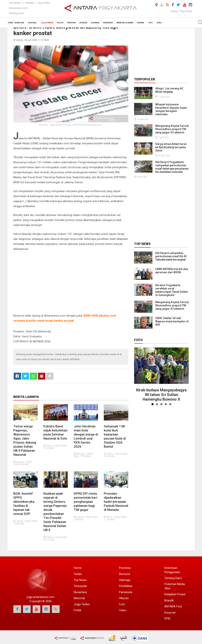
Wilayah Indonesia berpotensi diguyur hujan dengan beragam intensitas (171, 109)
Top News (15, 3)
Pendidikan (126, 586)
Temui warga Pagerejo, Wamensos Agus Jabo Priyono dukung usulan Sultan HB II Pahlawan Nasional (25, 440)
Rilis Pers (44, 3)
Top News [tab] (142, 244)
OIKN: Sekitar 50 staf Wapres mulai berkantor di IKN (172, 321)
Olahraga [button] (95, 23)
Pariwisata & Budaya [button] (125, 23)
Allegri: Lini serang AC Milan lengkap (169, 90)
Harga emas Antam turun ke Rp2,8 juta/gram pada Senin (171, 147)
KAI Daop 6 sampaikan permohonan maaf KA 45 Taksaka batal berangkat (171, 256)
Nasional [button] (32, 23)
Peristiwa (125, 568)
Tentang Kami (16, 13)
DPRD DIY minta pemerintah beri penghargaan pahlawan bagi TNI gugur (85, 502)
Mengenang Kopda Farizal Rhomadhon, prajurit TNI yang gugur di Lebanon (172, 129)
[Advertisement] (71, 282)
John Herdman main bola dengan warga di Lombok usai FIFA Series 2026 (86, 436)
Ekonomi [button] (83, 23)
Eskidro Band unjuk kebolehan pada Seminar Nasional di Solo (55, 432)
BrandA (169, 600)
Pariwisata (126, 592)
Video (123, 610)
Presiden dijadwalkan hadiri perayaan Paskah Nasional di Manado (116, 502)
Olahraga (125, 580)
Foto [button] (150, 23)
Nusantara (80, 592)
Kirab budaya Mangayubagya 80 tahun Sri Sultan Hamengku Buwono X (161, 395)
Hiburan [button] (140, 23)
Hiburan (124, 598)
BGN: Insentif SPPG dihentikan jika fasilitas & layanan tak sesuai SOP (24, 504)
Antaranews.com (18, 8)
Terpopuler (80, 586)
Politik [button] (60, 23)
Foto (138, 340)
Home (78, 568)
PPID (167, 619)
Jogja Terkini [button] (47, 23)
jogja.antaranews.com (41, 597)
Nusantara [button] (19, 23)
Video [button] (159, 23)
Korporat (170, 613)
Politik (77, 610)
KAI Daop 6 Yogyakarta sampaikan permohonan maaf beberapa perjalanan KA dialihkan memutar (172, 167)
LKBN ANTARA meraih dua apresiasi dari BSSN (172, 271)
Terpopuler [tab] (145, 79)
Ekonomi (125, 574)
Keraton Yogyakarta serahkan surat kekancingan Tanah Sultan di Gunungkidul (172, 290)
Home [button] (10, 23)
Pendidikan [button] (108, 23)
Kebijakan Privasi (175, 594)
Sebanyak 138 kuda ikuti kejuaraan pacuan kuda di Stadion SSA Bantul (115, 436)
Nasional (79, 598)
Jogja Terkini (82, 604)
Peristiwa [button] (71, 23)
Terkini (29, 3)
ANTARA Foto (173, 606)
